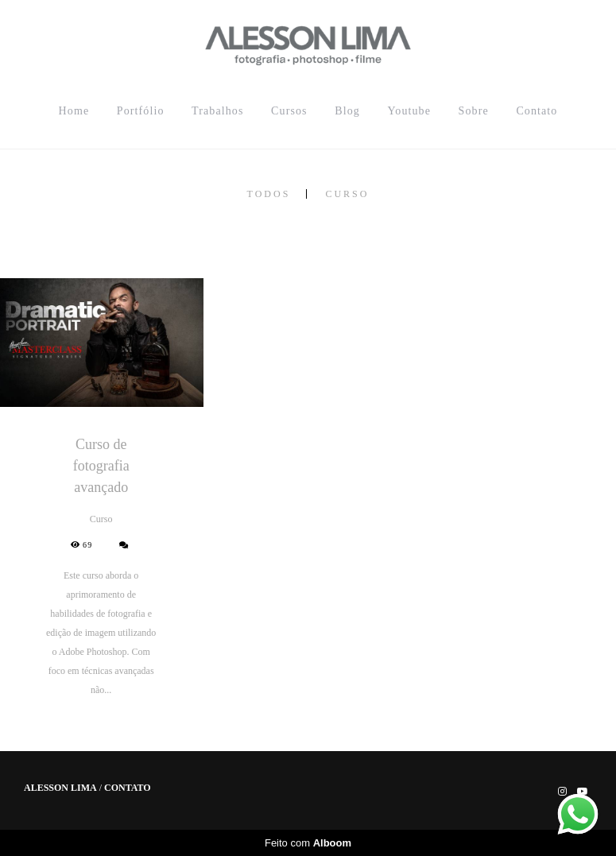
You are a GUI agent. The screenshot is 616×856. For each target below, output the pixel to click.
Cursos (289, 111)
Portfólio (141, 111)
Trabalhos (217, 111)
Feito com (308, 843)
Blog (347, 111)
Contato (537, 111)
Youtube (409, 111)
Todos (269, 194)
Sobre (474, 111)
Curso (347, 194)
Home (74, 111)
